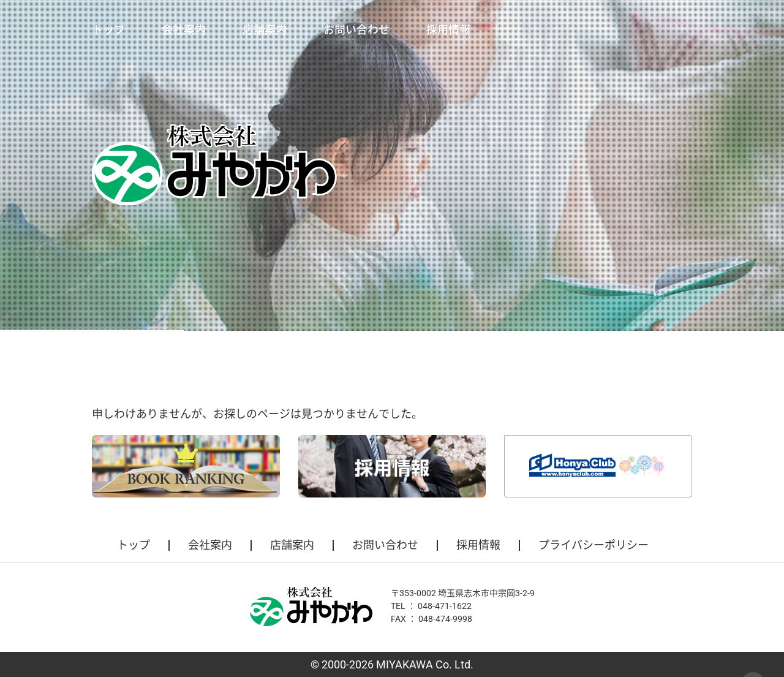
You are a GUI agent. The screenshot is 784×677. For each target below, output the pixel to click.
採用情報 (448, 30)
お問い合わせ (356, 30)
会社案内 (184, 30)
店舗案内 (265, 30)
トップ (108, 30)
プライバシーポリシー (594, 545)
